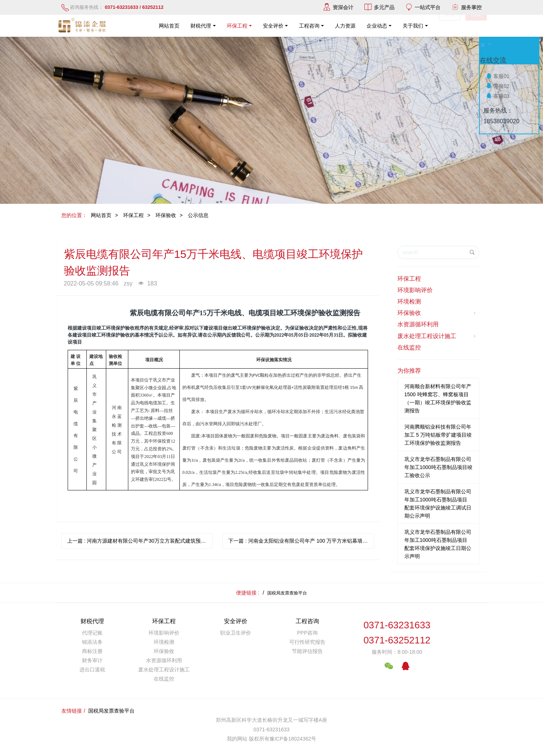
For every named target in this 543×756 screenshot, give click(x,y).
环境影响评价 (415, 290)
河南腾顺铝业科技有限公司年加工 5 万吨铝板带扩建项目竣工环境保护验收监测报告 (438, 435)
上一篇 (140, 541)
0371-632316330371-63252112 (397, 633)
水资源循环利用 (418, 324)
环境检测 (409, 301)
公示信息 (198, 215)
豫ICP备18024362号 (293, 739)
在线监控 (409, 347)
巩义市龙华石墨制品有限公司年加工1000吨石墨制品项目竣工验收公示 (438, 467)
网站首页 (169, 26)
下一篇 (301, 541)
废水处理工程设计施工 (437, 336)
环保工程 (133, 215)
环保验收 (166, 215)
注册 (476, 26)
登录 (450, 26)
